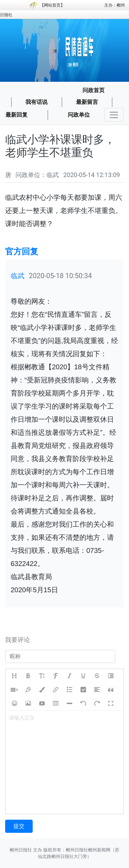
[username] (60, 656)
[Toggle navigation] (114, 115)
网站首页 (52, 5)
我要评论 (18, 640)
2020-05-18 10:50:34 (60, 276)
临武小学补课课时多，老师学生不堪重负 (60, 146)
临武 (18, 276)
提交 (19, 826)
